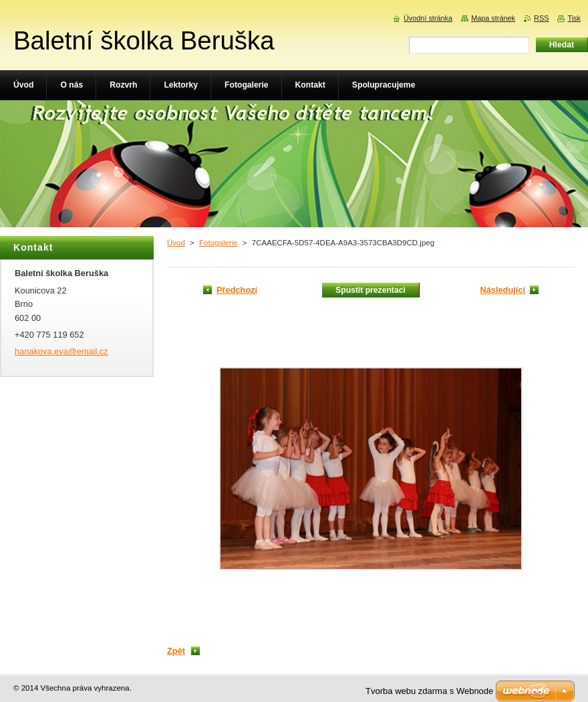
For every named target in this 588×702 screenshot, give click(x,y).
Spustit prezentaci (371, 290)
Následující (502, 290)
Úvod (176, 243)
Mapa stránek (493, 18)
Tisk (574, 18)
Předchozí (237, 290)
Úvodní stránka (428, 18)
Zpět (176, 651)
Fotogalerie (218, 243)
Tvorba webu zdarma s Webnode (429, 691)
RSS (541, 18)
